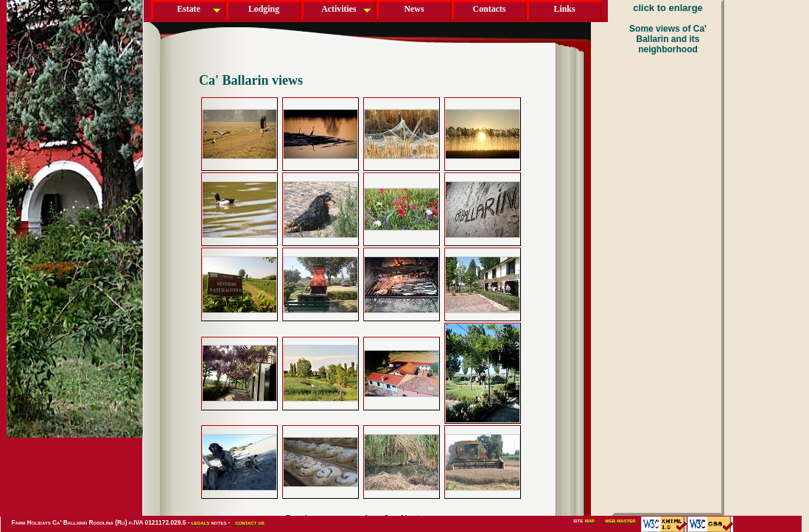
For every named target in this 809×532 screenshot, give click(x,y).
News (414, 9)
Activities (339, 9)
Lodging (264, 9)
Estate (189, 9)
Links (564, 9)
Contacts (490, 9)
